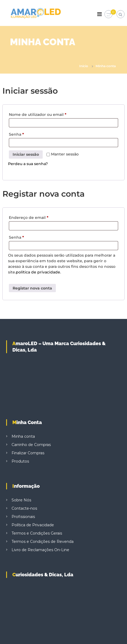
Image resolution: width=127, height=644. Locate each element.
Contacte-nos (24, 508)
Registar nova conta (32, 288)
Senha (18, 134)
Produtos (20, 461)
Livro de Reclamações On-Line (40, 550)
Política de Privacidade (33, 525)
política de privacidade (38, 272)
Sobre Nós (21, 500)
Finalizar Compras (28, 453)
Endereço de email (30, 218)
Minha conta (23, 436)
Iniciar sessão (26, 154)
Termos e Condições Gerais (37, 533)
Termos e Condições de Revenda (43, 542)
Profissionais (23, 517)
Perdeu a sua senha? (28, 164)
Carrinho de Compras (31, 445)
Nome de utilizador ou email (39, 115)
